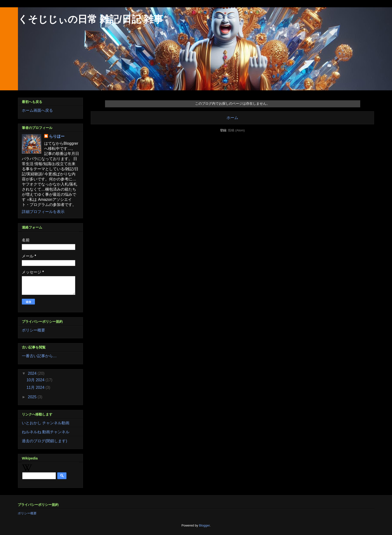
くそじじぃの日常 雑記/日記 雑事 (91, 19)
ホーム (232, 118)
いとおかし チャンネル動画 (46, 423)
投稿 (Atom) (236, 130)
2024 (33, 373)
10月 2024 (36, 380)
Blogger (204, 525)
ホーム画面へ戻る (37, 110)
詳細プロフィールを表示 (43, 212)
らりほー (57, 136)
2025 (33, 397)
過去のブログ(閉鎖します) (45, 441)
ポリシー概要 (33, 330)
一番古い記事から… (39, 356)
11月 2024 (36, 387)
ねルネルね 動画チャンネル (46, 432)
